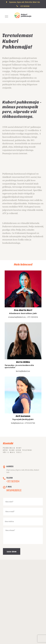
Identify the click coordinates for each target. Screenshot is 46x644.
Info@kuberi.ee (14, 490)
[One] (23, 606)
